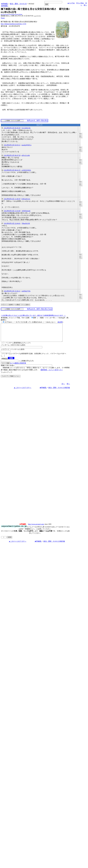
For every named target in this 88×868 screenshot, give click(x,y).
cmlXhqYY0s (26, 291)
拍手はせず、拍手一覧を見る (37, 120)
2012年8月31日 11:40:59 (12, 199)
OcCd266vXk (26, 128)
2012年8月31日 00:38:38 (12, 128)
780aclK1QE (26, 223)
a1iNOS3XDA (26, 170)
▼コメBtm (80, 3)
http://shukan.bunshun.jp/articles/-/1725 (13, 24)
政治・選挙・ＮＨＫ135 (18, 4)
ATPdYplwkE (26, 211)
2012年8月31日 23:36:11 (12, 291)
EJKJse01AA (26, 199)
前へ (85, 5)
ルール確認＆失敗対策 (18, 367)
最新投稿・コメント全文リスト (52, 373)
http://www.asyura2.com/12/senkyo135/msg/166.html (11, 14)
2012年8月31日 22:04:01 (12, 223)
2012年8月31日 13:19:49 (12, 211)
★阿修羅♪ (5, 4)
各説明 (60, 322)
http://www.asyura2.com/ (36, 528)
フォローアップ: (7, 376)
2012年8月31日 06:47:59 (12, 155)
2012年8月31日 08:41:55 (12, 170)
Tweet (3, 18)
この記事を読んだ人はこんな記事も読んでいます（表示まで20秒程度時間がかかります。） (33, 315)
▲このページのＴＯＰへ (22, 391)
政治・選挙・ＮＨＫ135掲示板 (59, 391)
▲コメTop (71, 3)
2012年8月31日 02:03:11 (12, 145)
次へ (63, 387)
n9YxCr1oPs (26, 155)
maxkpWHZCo (26, 145)
